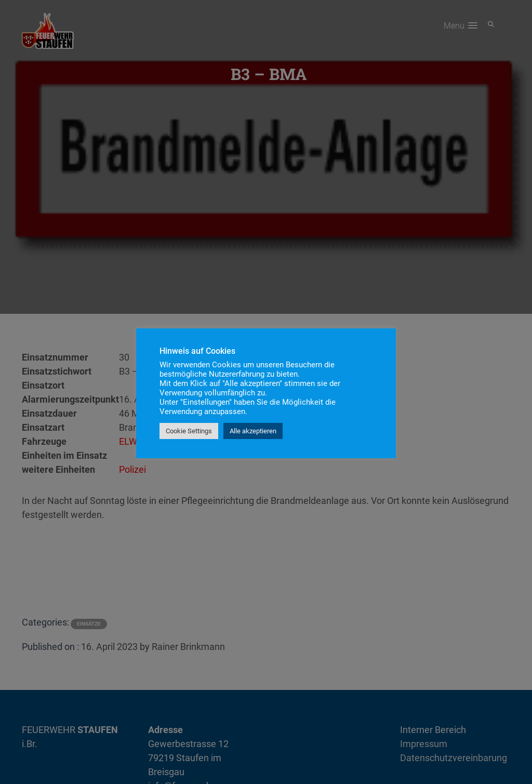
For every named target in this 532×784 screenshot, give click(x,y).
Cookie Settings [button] (189, 431)
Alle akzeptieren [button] (253, 431)
